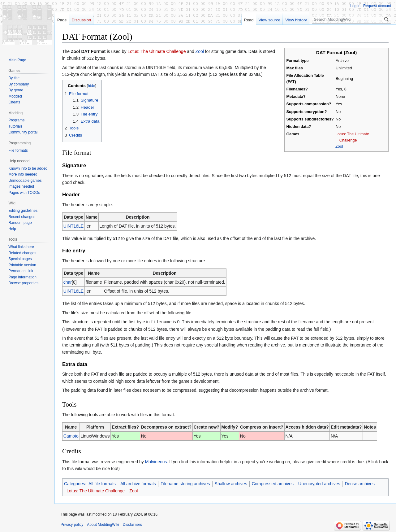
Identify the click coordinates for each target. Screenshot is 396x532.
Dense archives (360, 483)
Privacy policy (72, 524)
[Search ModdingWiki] (351, 19)
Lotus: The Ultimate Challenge (157, 51)
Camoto (71, 436)
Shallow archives (231, 483)
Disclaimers (132, 524)
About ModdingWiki (103, 524)
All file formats (102, 483)
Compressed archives (273, 483)
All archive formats (138, 483)
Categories (75, 483)
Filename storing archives (185, 483)
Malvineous (156, 461)
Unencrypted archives (319, 483)
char (68, 282)
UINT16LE (73, 226)
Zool (339, 146)
